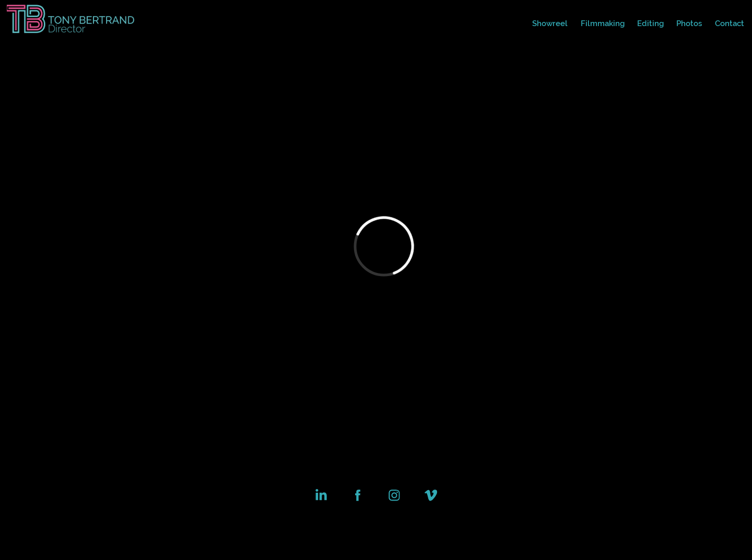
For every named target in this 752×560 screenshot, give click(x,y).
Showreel (550, 23)
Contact (730, 23)
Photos (689, 23)
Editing (650, 23)
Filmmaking (603, 23)
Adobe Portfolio (396, 524)
